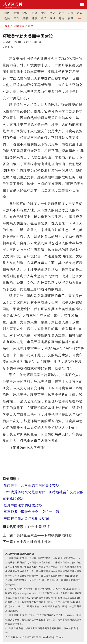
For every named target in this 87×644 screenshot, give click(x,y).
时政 (7, 13)
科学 (43, 13)
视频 (71, 18)
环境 (47, 527)
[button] (80, 18)
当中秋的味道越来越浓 (34, 542)
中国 (38, 527)
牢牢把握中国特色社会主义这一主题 (32, 512)
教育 (80, 13)
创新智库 (19, 26)
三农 (16, 18)
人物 (71, 13)
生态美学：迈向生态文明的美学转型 (32, 485)
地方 (62, 18)
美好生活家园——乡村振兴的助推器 (44, 535)
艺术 (62, 13)
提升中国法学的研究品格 (23, 505)
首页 (7, 26)
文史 (53, 13)
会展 (7, 18)
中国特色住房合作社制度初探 (26, 518)
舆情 (25, 18)
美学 (30, 527)
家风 (53, 18)
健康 (34, 18)
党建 (34, 13)
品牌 (43, 18)
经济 (25, 13)
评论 (16, 13)
